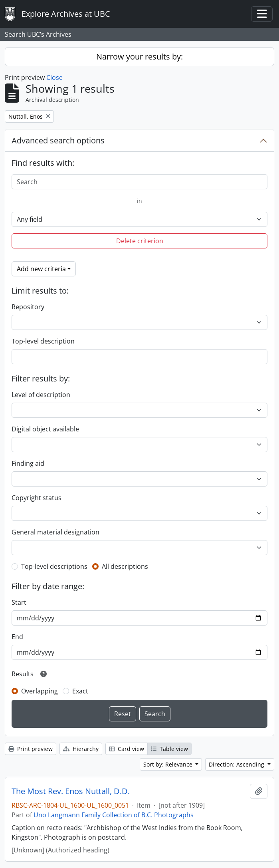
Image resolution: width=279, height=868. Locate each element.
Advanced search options (58, 140)
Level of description (41, 395)
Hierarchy (81, 749)
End (17, 637)
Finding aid (28, 463)
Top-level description (43, 341)
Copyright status (37, 498)
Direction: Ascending (237, 764)
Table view (169, 749)
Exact (80, 691)
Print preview (31, 749)
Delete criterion (140, 241)
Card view (127, 749)
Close (54, 77)
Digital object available (45, 429)
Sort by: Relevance (169, 764)
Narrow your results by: (139, 57)
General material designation (55, 532)
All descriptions (125, 566)
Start (19, 602)
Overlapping (40, 691)
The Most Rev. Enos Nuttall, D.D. (71, 791)
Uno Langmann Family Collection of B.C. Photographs (114, 815)
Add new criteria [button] (41, 269)
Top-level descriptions (54, 566)
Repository (28, 307)
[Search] (139, 182)
